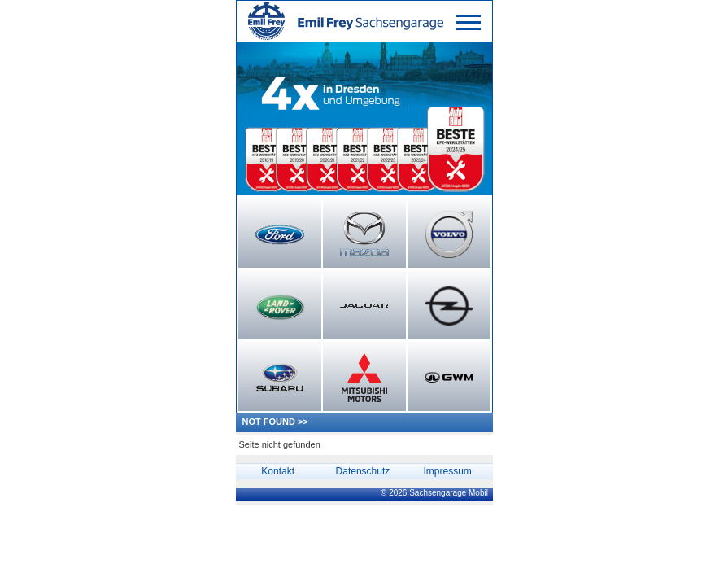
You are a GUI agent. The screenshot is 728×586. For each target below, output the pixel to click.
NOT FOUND (269, 422)
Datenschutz (363, 471)
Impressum (447, 471)
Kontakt (278, 471)
